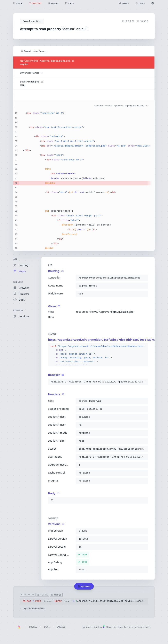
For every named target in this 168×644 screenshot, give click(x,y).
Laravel (61, 627)
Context (18, 311)
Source (33, 627)
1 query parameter (33, 608)
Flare (107, 627)
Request (18, 282)
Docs (47, 627)
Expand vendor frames (33, 51)
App (15, 259)
